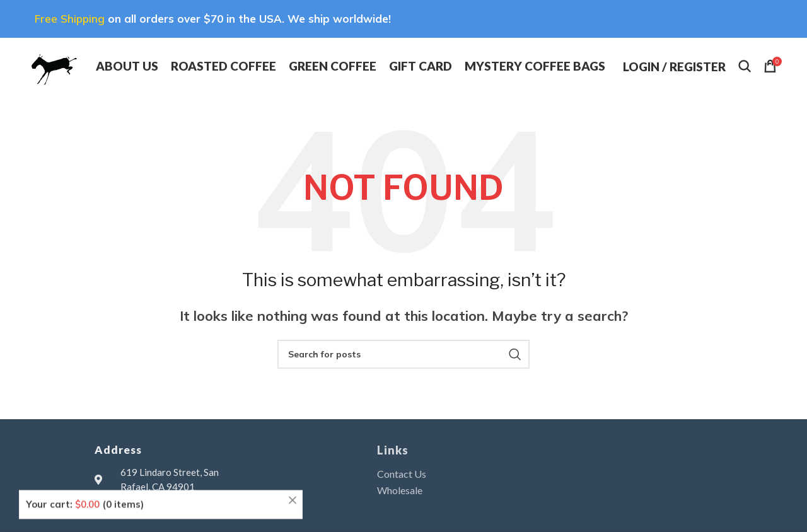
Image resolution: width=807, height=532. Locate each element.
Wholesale (400, 490)
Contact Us (402, 474)
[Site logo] (53, 65)
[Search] (745, 66)
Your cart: (85, 486)
